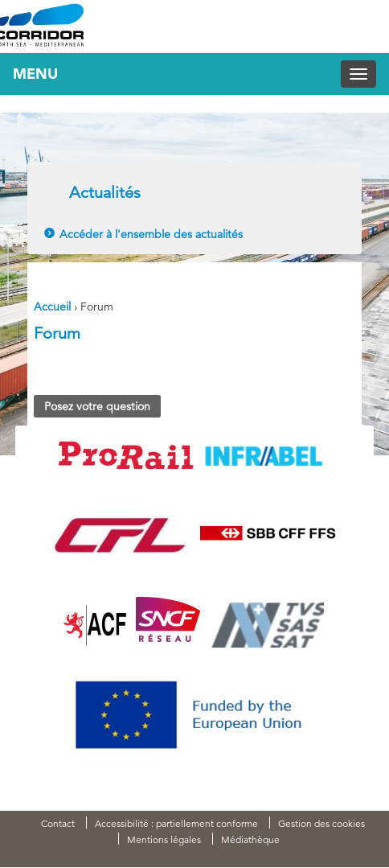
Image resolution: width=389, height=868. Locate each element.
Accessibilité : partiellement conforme (176, 823)
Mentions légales (164, 839)
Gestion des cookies (321, 823)
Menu (35, 74)
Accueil (52, 306)
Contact (58, 823)
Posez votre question (97, 406)
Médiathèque (250, 839)
